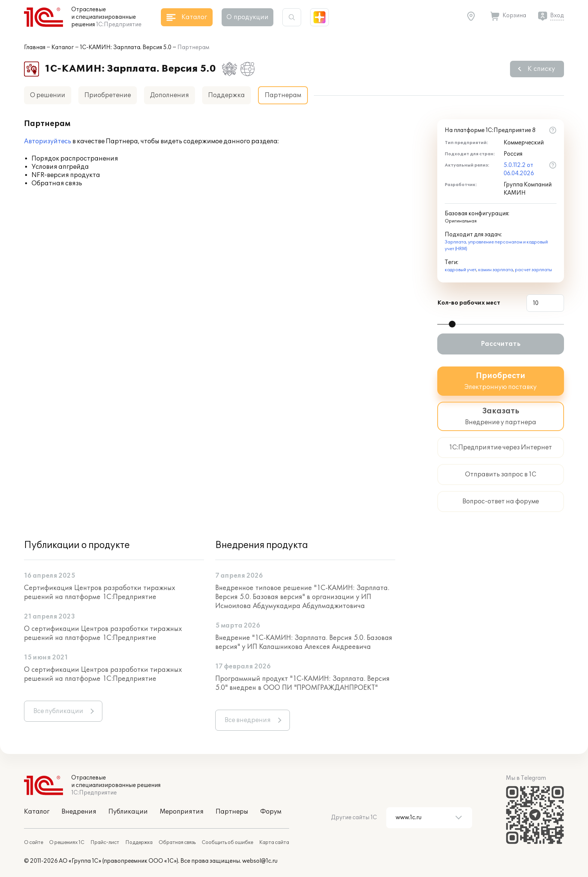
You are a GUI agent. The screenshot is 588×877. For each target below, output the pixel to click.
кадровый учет (460, 270)
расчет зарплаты (533, 270)
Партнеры (232, 812)
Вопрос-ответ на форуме (501, 502)
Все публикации (58, 711)
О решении (48, 95)
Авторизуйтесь (48, 141)
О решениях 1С (67, 842)
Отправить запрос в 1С (501, 475)
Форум (271, 812)
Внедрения (79, 812)
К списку (541, 69)
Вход (557, 16)
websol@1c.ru (260, 861)
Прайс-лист (105, 842)
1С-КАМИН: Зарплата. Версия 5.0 (126, 47)
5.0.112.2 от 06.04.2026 (519, 169)
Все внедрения (248, 720)
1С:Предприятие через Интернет (501, 448)
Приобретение (108, 95)
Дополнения (169, 95)
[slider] (452, 324)
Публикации (128, 812)
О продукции (247, 17)
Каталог (63, 47)
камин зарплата (496, 270)
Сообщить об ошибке (227, 842)
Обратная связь (177, 842)
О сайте (34, 842)
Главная (35, 47)
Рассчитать (501, 344)
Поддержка (226, 95)
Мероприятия (182, 812)
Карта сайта (274, 842)
